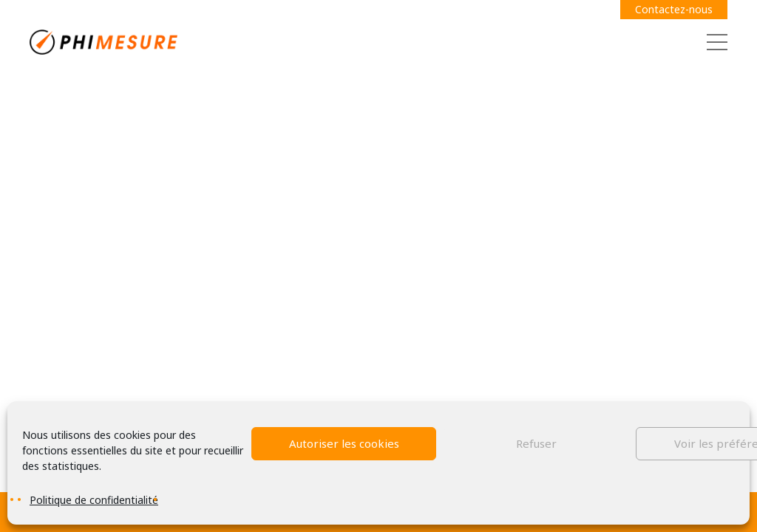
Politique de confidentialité (94, 500)
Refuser (536, 443)
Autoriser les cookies (344, 443)
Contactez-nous (674, 9)
